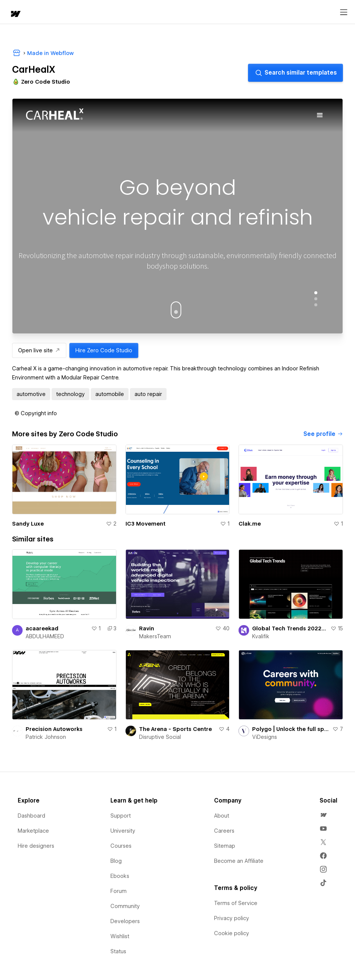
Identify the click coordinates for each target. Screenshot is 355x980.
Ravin (147, 628)
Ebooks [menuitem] (120, 876)
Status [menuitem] (118, 951)
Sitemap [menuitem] (225, 846)
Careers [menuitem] (224, 831)
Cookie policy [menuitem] (232, 933)
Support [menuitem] (121, 816)
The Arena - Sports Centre (175, 729)
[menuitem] (323, 815)
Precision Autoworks (54, 729)
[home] (15, 15)
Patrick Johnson (46, 737)
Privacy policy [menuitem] (232, 918)
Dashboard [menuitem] (31, 816)
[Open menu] (344, 12)
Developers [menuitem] (125, 921)
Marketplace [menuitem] (33, 831)
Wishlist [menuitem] (120, 936)
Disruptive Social (160, 737)
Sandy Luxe (28, 524)
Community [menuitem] (125, 906)
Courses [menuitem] (121, 846)
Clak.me (250, 524)
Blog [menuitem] (116, 861)
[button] (36, 413)
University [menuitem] (123, 831)
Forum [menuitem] (119, 891)
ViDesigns (265, 737)
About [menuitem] (222, 816)
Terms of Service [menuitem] (236, 903)
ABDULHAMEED (45, 636)
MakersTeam (155, 636)
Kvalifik (261, 636)
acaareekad (42, 628)
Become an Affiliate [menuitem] (239, 861)
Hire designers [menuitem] (36, 846)
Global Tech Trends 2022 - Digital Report (290, 628)
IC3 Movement (145, 524)
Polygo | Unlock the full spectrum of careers (291, 729)
